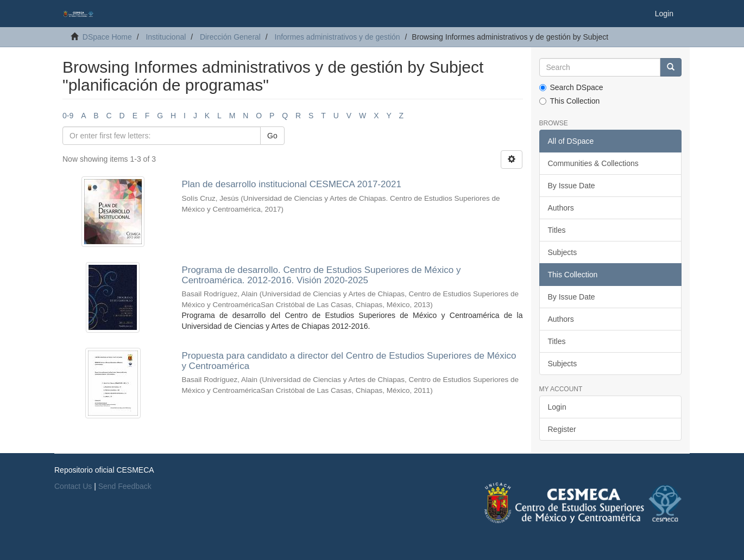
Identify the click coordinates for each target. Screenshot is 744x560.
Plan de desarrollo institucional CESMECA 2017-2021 (291, 184)
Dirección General (230, 37)
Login (557, 407)
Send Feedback (125, 486)
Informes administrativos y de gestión (338, 37)
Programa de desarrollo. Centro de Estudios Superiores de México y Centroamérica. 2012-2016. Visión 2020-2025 (321, 275)
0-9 (68, 116)
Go (272, 136)
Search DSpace (571, 87)
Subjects (563, 252)
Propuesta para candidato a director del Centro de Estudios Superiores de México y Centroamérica (349, 361)
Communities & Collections (593, 163)
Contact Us (73, 486)
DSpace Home (107, 37)
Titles (557, 230)
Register (562, 429)
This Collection (570, 101)
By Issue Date (572, 186)
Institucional (166, 37)
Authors (561, 208)
